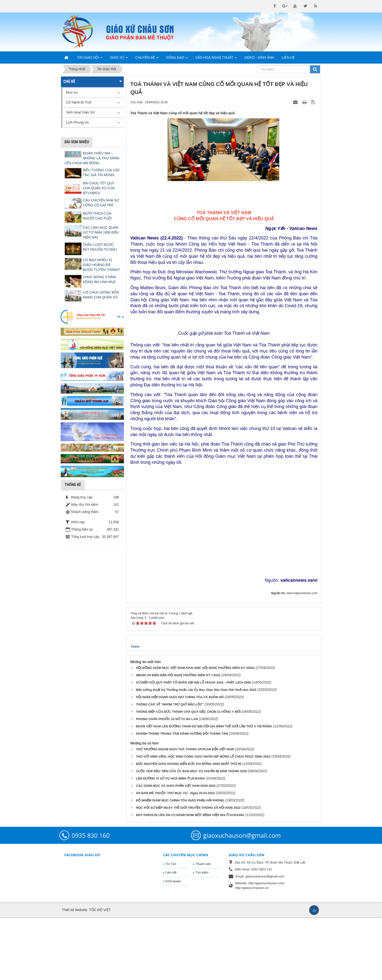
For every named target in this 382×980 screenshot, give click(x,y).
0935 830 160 (91, 898)
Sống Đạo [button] (177, 59)
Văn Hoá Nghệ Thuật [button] (216, 59)
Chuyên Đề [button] (147, 59)
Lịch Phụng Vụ (77, 122)
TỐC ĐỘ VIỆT (100, 972)
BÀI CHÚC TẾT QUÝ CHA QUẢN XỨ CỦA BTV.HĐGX (99, 188)
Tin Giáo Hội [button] (90, 59)
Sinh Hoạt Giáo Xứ (80, 112)
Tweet (135, 709)
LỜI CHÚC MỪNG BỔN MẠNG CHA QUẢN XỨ (101, 295)
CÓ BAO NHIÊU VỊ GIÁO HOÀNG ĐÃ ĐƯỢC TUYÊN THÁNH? (101, 265)
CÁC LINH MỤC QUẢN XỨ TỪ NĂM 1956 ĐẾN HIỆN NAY (101, 232)
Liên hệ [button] (288, 57)
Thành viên (203, 927)
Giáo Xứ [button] (119, 59)
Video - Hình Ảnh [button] (259, 57)
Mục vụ (72, 92)
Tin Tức (171, 927)
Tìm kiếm (202, 935)
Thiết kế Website (75, 972)
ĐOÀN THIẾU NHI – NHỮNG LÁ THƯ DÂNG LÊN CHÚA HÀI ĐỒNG (92, 158)
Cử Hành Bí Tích (79, 102)
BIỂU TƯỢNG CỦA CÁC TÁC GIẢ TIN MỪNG (101, 172)
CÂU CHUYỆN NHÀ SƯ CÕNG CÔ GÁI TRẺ (101, 203)
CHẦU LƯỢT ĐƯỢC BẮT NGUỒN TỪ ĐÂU (100, 247)
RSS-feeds (173, 944)
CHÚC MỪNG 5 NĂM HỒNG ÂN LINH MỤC (100, 279)
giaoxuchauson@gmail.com (242, 898)
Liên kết (171, 935)
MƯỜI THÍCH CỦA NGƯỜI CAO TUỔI (97, 216)
